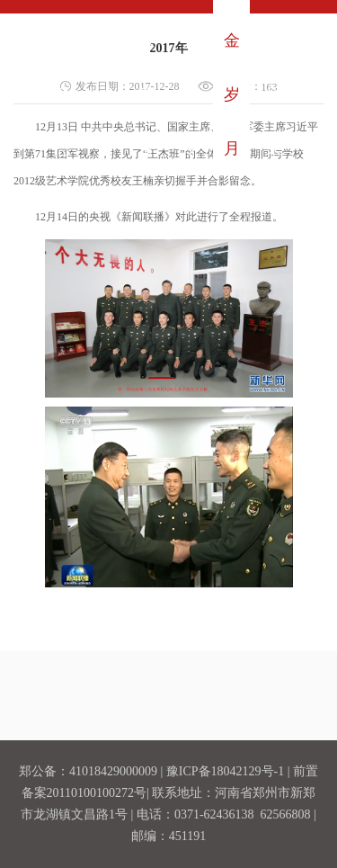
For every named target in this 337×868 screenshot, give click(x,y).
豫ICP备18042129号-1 (225, 771)
